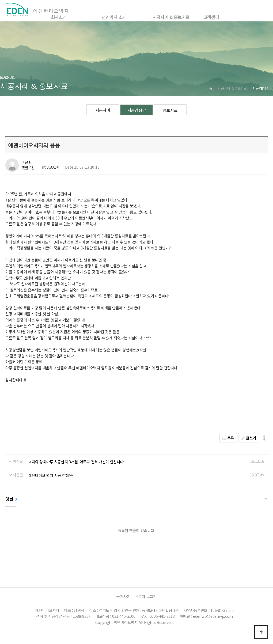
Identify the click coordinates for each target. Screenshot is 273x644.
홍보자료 (170, 110)
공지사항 (123, 596)
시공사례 (103, 110)
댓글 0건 (28, 168)
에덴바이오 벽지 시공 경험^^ (51, 475)
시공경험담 (137, 110)
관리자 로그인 (146, 596)
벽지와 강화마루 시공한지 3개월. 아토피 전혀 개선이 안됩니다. (76, 462)
